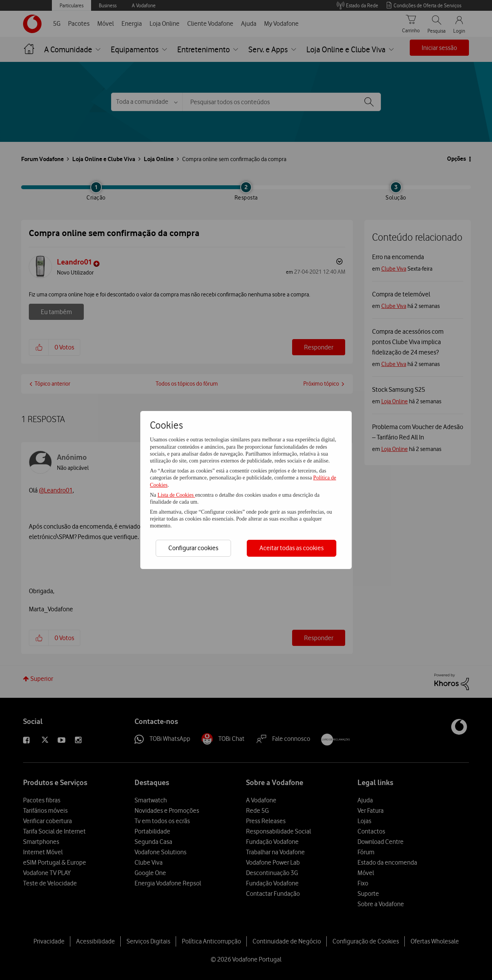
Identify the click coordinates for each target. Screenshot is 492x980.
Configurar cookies (193, 548)
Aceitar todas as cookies (292, 548)
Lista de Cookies (176, 495)
